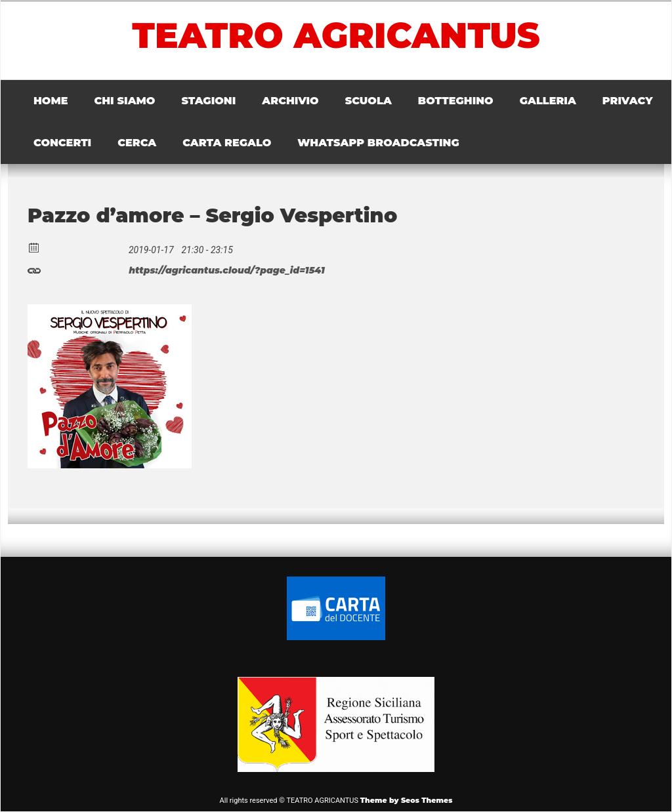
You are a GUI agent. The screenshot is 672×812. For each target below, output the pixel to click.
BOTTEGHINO (456, 101)
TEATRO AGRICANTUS (336, 35)
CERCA (137, 143)
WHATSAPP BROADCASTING (378, 143)
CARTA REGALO (227, 143)
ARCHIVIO (290, 101)
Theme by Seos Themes (407, 800)
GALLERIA (548, 101)
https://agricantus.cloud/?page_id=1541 (176, 269)
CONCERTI (62, 143)
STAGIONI (208, 101)
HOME (51, 101)
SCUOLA (368, 101)
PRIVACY (628, 101)
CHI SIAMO (124, 101)
